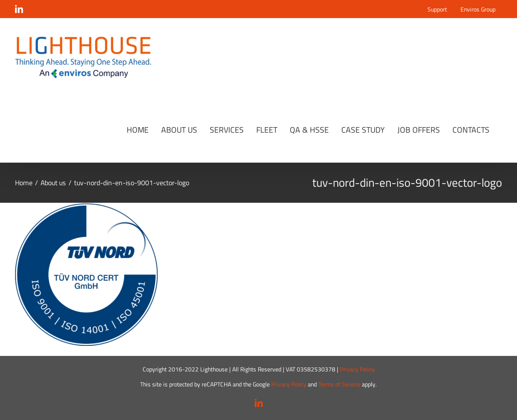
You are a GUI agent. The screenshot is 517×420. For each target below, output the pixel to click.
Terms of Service (339, 384)
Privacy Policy (357, 369)
